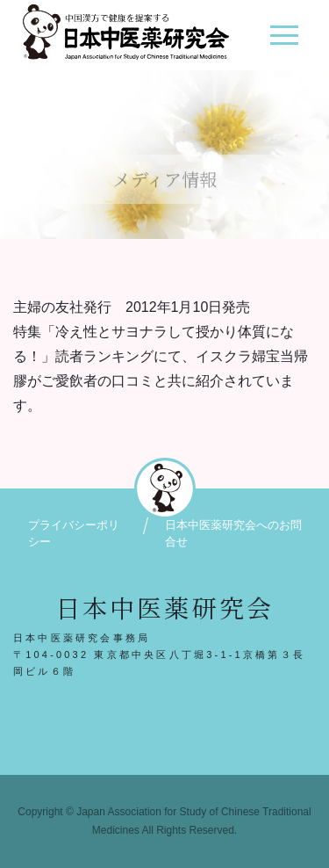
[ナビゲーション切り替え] (284, 42)
